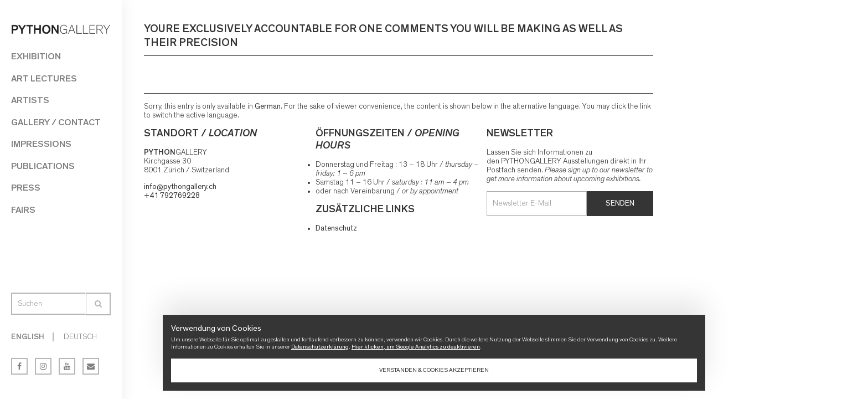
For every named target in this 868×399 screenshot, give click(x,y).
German (268, 106)
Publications (43, 166)
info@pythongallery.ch (180, 187)
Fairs (23, 210)
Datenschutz (336, 228)
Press (26, 188)
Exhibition (36, 56)
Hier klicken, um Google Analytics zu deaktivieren (416, 347)
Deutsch (80, 337)
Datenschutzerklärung (320, 347)
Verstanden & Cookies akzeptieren (434, 370)
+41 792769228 (172, 196)
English (28, 337)
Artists (30, 100)
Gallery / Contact (56, 122)
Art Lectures (44, 78)
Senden (620, 203)
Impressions (41, 144)
